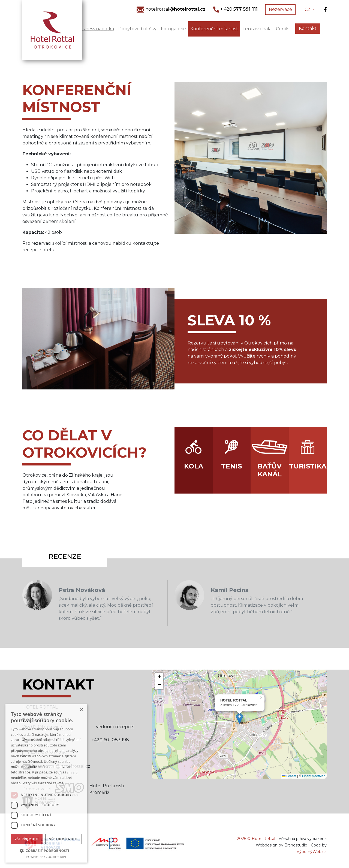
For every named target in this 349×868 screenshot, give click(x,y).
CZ (308, 9)
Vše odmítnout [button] (63, 839)
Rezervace (280, 9)
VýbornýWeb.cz (312, 852)
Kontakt (308, 28)
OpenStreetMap (314, 776)
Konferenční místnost (214, 29)
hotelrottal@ (171, 9)
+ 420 (235, 9)
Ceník (282, 29)
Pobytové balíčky (137, 29)
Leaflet (289, 776)
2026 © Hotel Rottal (256, 839)
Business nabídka (95, 29)
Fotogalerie (173, 29)
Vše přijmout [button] (27, 839)
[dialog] (46, 783)
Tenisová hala (257, 29)
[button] (240, 719)
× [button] (81, 710)
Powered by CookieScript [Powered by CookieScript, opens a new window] (46, 857)
